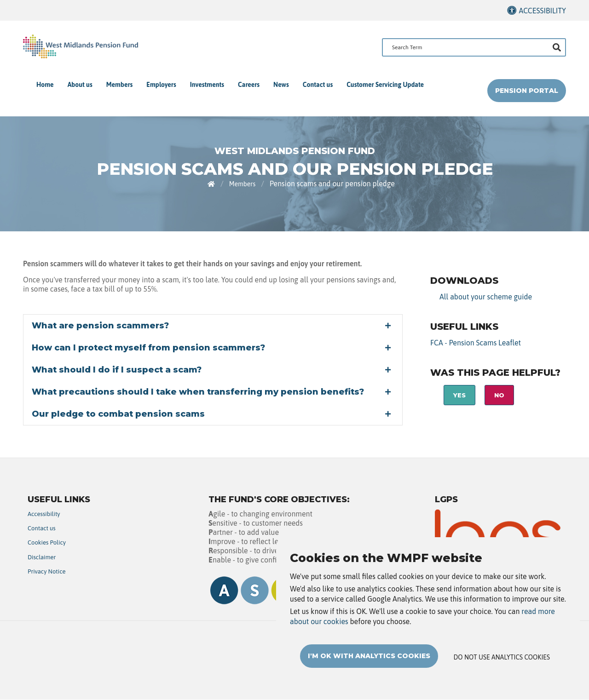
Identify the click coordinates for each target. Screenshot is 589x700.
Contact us (318, 85)
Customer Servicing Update (385, 85)
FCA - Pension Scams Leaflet (476, 343)
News (281, 85)
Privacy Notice (47, 571)
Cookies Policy (47, 542)
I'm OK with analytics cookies (369, 656)
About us (80, 85)
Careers (249, 85)
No (499, 395)
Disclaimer (42, 557)
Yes (459, 395)
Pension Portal (527, 91)
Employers (161, 85)
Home (45, 85)
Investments (207, 85)
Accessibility (542, 11)
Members (120, 85)
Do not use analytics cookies (502, 657)
